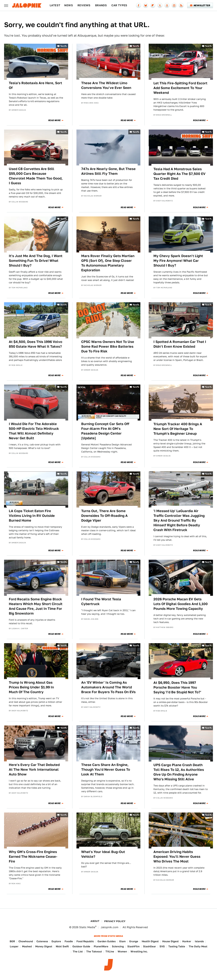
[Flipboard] (153, 5)
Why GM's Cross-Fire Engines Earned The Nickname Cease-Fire (33, 857)
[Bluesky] (146, 5)
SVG (162, 946)
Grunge (134, 941)
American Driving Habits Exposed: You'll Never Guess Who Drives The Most (177, 857)
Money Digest (44, 946)
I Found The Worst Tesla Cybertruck (101, 602)
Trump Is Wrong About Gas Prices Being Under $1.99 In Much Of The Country (31, 687)
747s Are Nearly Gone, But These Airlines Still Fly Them (108, 171)
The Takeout (94, 951)
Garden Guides (107, 941)
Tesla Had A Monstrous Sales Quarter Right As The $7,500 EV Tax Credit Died (179, 174)
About (95, 921)
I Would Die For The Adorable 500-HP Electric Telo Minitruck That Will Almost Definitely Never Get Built (34, 431)
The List (78, 951)
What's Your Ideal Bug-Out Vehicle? (103, 854)
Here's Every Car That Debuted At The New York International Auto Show (34, 770)
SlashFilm (133, 946)
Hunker (187, 941)
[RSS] (181, 5)
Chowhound (26, 941)
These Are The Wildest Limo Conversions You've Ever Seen (106, 85)
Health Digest (150, 941)
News (69, 5)
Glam (122, 941)
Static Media (87, 927)
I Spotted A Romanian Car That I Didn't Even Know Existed (180, 344)
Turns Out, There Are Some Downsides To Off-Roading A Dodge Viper (104, 516)
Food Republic (85, 941)
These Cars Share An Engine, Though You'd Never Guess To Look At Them (106, 770)
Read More (55, 120)
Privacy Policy (115, 921)
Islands (199, 941)
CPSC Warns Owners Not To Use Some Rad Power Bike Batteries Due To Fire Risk (108, 346)
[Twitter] (160, 5)
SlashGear (150, 946)
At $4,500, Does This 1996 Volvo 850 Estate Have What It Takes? (36, 344)
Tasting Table (177, 946)
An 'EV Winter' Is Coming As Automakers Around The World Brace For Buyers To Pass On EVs (108, 687)
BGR (12, 941)
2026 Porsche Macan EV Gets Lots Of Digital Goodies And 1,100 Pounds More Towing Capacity (181, 604)
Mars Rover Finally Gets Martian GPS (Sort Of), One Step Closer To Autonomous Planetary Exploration (108, 263)
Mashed (27, 946)
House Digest (170, 941)
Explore (56, 941)
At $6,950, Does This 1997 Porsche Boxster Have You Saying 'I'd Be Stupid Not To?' (177, 687)
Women (122, 951)
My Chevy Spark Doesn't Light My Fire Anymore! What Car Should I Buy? (178, 261)
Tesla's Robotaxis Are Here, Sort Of (35, 85)
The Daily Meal (198, 946)
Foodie (69, 941)
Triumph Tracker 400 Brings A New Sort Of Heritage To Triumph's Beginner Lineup (178, 429)
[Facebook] (139, 5)
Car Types (119, 5)
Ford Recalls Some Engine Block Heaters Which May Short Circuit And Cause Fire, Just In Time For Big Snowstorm (36, 606)
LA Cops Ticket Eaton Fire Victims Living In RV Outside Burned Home (32, 516)
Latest (55, 5)
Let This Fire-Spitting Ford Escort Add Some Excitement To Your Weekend (180, 88)
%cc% (64, 46)
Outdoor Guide (81, 946)
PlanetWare (101, 946)
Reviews (84, 5)
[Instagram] (174, 5)
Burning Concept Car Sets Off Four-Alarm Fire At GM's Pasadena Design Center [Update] (105, 431)
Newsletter (200, 5)
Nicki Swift (62, 946)
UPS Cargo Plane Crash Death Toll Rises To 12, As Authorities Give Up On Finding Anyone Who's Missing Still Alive (179, 772)
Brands (101, 5)
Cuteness (42, 941)
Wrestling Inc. (139, 951)
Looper (14, 946)
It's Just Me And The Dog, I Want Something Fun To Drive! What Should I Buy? (36, 261)
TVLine (110, 951)
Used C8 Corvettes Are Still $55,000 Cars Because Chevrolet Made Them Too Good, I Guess (36, 176)
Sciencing (118, 946)
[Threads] (167, 5)
